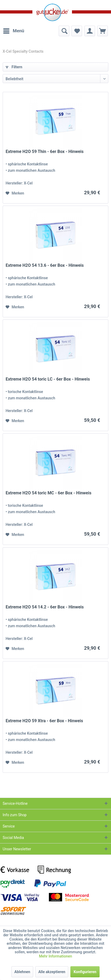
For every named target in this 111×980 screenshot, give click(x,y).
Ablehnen (22, 972)
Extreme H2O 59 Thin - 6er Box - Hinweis (45, 152)
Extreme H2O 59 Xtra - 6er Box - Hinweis (44, 721)
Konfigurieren (85, 972)
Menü (14, 30)
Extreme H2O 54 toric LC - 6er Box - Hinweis (48, 379)
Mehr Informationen (56, 956)
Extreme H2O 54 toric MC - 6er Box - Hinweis (48, 493)
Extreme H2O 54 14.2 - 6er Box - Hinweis (45, 607)
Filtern (14, 67)
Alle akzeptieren (52, 972)
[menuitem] (13, 31)
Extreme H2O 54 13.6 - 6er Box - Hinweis (45, 265)
